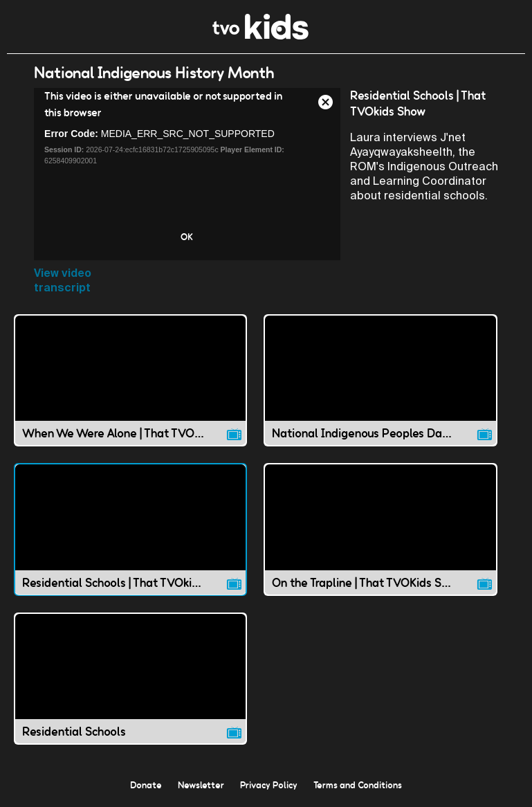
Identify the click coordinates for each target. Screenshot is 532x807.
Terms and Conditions (358, 785)
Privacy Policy (269, 785)
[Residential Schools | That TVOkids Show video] (130, 529)
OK (187, 237)
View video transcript (63, 280)
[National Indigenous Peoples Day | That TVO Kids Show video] (380, 380)
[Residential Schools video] (130, 679)
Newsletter (201, 785)
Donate (146, 785)
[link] (260, 36)
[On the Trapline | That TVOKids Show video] (380, 529)
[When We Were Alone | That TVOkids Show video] (130, 380)
